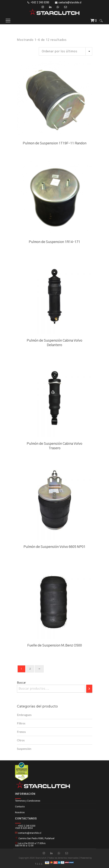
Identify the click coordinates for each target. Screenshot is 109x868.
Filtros (21, 723)
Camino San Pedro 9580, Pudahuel (35, 838)
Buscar (21, 682)
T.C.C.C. (39, 864)
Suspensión (24, 749)
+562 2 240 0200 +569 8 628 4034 (25, 827)
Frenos (21, 732)
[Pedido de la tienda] (66, 51)
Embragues (24, 715)
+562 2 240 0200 (40, 2)
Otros (21, 740)
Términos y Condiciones (28, 801)
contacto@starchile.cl (70, 2)
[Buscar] (89, 689)
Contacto (20, 807)
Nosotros (20, 812)
